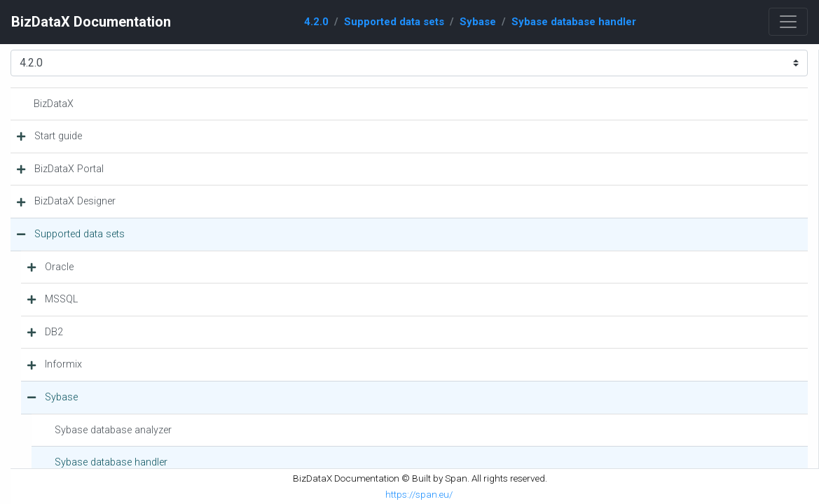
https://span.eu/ (419, 494)
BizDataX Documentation (91, 22)
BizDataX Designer (75, 201)
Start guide (58, 136)
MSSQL (61, 299)
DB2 (54, 332)
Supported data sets (394, 22)
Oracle (59, 267)
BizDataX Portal (69, 169)
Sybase (478, 22)
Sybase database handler (574, 22)
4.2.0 (316, 22)
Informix (63, 364)
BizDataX (54, 104)
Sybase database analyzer (113, 430)
